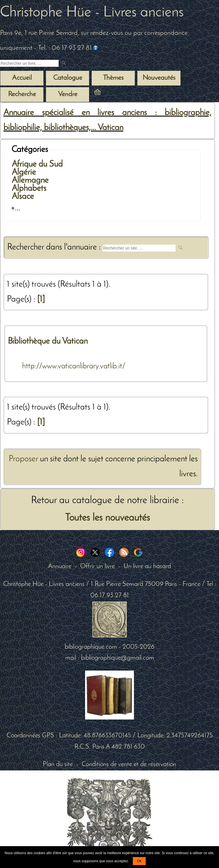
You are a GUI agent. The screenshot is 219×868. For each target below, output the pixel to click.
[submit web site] (181, 248)
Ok (139, 861)
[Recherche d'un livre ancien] (29, 63)
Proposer (23, 459)
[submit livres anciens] (64, 63)
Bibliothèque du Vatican (48, 341)
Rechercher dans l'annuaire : (55, 247)
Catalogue (68, 78)
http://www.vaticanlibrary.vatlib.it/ (74, 366)
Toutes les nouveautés (107, 518)
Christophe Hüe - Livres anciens (92, 13)
